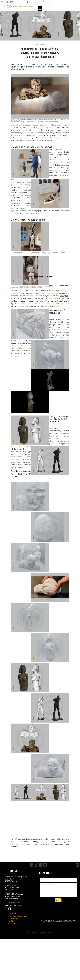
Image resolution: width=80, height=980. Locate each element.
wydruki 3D (16, 446)
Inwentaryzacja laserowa (17, 916)
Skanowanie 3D (13, 913)
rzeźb (58, 306)
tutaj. (71, 922)
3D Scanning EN (13, 923)
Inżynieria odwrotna (15, 918)
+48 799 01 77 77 (13, 903)
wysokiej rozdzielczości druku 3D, (39, 304)
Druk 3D (10, 921)
